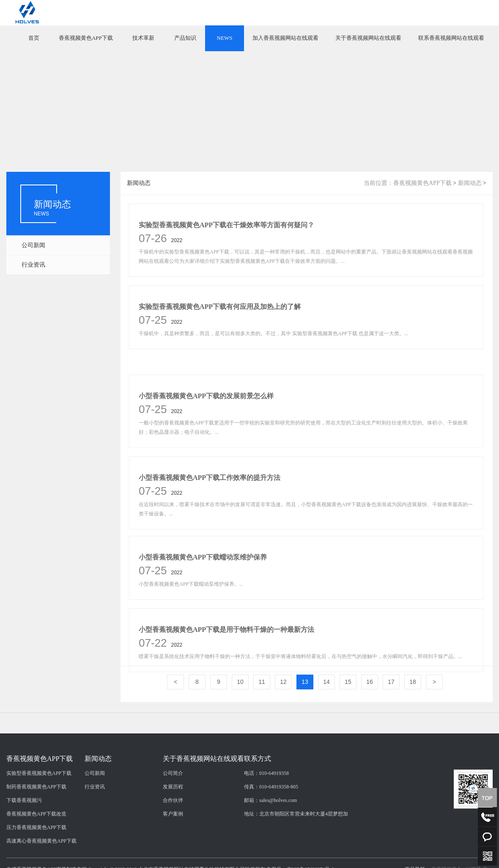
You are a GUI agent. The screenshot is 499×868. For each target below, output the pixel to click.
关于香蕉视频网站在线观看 (368, 38)
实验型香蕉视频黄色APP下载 (39, 835)
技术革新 (143, 38)
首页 (34, 38)
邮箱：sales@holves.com (270, 862)
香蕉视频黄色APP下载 (86, 38)
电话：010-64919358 (266, 835)
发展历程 (173, 849)
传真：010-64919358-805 (271, 849)
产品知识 (185, 38)
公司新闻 (33, 245)
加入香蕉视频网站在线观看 (285, 38)
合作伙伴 (173, 862)
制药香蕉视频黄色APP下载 (36, 849)
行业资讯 (33, 265)
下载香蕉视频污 (24, 862)
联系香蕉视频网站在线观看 (451, 38)
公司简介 (173, 835)
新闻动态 (470, 183)
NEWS (225, 38)
